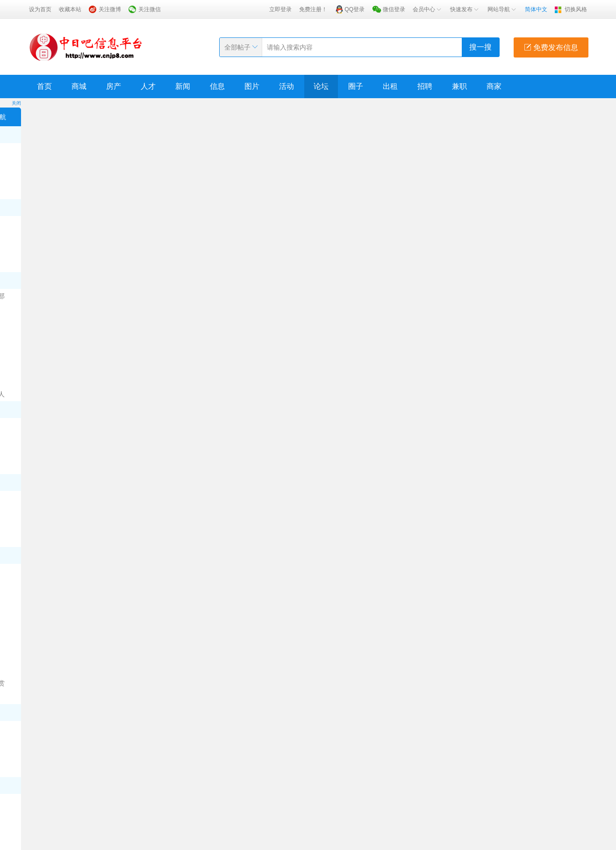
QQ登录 (355, 9)
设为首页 (40, 9)
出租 (390, 86)
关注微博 (110, 9)
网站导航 (502, 9)
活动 (287, 86)
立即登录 (280, 9)
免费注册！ (313, 9)
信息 (217, 86)
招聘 (425, 86)
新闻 (183, 86)
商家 (494, 86)
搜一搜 (480, 47)
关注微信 (150, 9)
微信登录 (394, 9)
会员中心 (428, 9)
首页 (44, 86)
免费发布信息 (551, 47)
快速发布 (465, 9)
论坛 (321, 86)
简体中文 (536, 9)
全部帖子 (237, 47)
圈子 (356, 86)
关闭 (16, 103)
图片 (252, 86)
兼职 (459, 86)
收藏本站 (70, 9)
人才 (148, 86)
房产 (114, 86)
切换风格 (576, 9)
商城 (79, 86)
